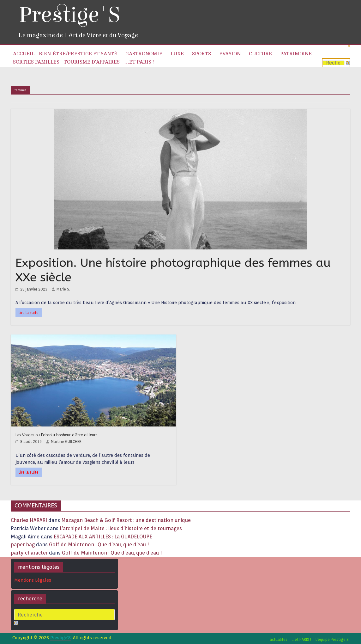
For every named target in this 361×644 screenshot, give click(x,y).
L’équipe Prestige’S (332, 639)
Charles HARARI (29, 520)
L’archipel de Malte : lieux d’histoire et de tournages (121, 528)
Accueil (24, 54)
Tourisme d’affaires (92, 62)
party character (29, 553)
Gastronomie (144, 54)
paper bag (23, 545)
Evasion (230, 54)
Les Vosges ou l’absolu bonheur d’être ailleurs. (57, 435)
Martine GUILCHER (66, 442)
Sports (202, 54)
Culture (260, 54)
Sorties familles (36, 62)
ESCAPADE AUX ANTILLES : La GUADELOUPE (103, 537)
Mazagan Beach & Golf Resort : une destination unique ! (128, 520)
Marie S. (63, 289)
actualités (279, 639)
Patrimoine (296, 54)
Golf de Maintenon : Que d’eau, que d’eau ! (99, 545)
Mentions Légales (33, 580)
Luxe (177, 54)
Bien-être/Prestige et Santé (78, 54)
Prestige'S (69, 15)
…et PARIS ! (139, 62)
